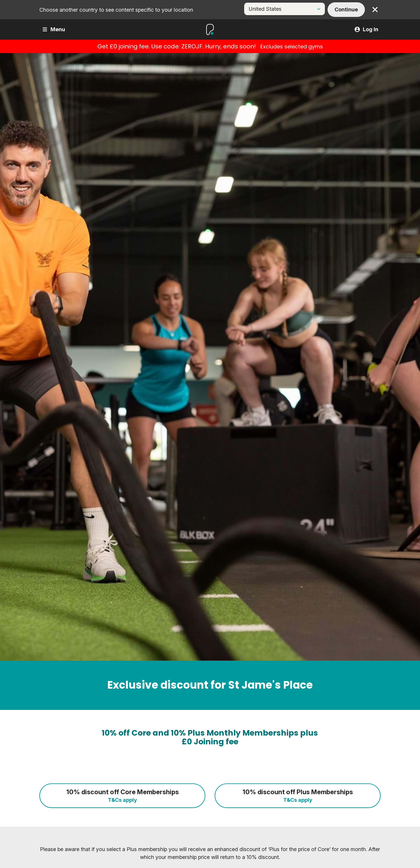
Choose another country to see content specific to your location (116, 10)
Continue (346, 9)
